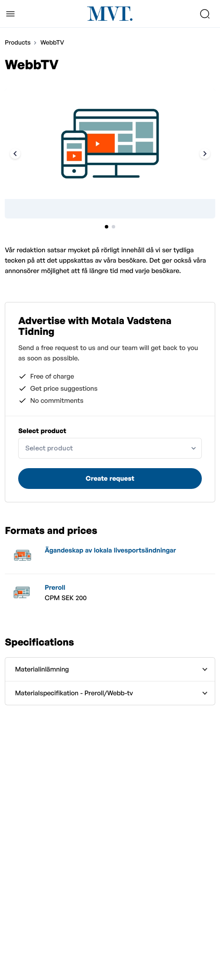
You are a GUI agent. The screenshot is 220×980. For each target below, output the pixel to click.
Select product (42, 431)
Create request (110, 478)
